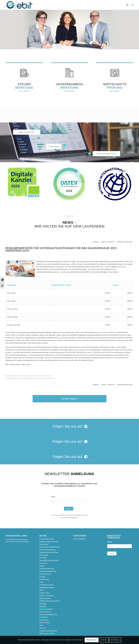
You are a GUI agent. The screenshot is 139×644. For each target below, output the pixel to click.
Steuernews (44, 620)
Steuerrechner (45, 623)
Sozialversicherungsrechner (49, 601)
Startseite (43, 606)
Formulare (43, 558)
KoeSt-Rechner (45, 574)
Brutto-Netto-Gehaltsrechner (50, 547)
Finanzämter (44, 555)
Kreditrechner (44, 579)
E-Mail (54, 497)
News (41, 590)
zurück (96, 242)
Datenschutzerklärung (47, 550)
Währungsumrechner (47, 633)
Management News (46, 588)
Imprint (42, 566)
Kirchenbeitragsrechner (48, 571)
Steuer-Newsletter (46, 609)
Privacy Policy (44, 593)
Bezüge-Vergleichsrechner (49, 542)
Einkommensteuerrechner (49, 552)
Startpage (43, 604)
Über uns (43, 628)
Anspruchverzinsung (47, 539)
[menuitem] (127, 5)
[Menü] (132, 5)
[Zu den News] (69, 399)
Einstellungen (115, 640)
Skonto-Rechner (45, 598)
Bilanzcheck (44, 544)
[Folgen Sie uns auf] (69, 426)
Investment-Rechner (47, 569)
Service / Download (46, 596)
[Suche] (127, 5)
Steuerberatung (45, 612)
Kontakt (42, 577)
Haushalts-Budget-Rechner (49, 560)
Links (41, 582)
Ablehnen (104, 640)
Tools (41, 625)
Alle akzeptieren (92, 640)
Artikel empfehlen (125, 242)
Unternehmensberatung (48, 631)
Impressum (43, 563)
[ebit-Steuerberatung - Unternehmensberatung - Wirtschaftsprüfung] (19, 5)
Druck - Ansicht (108, 242)
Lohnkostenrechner (46, 585)
